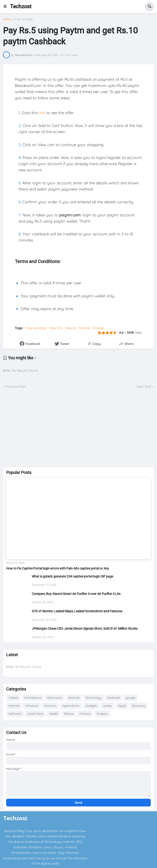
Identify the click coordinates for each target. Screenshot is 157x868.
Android (74, 698)
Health (53, 714)
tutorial (84, 328)
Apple (122, 706)
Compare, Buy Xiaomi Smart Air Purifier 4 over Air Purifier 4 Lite (76, 594)
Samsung (138, 706)
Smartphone (33, 698)
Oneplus (102, 714)
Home (7, 19)
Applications (71, 706)
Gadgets (91, 706)
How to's (56, 328)
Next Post (144, 387)
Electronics (55, 698)
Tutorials (98, 328)
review (108, 706)
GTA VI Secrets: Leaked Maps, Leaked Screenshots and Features (77, 611)
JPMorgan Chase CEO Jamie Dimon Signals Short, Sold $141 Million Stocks (85, 629)
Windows (32, 706)
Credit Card (35, 714)
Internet (14, 706)
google (130, 698)
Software (15, 714)
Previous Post (16, 387)
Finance (85, 714)
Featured (113, 698)
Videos (13, 698)
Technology (93, 698)
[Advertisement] (78, 428)
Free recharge (24, 19)
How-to (71, 328)
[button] (7, 7)
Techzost (21, 7)
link (42, 113)
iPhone (69, 714)
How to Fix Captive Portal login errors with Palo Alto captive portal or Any (58, 568)
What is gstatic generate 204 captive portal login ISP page (72, 576)
